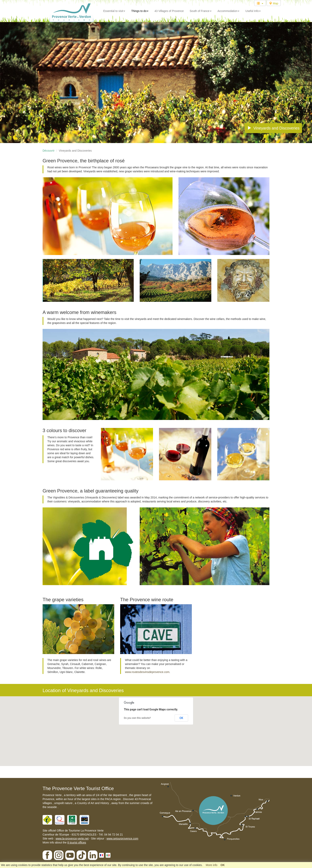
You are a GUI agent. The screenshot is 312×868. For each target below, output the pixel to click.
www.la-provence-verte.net (72, 839)
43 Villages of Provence (169, 11)
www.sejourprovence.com (122, 839)
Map (274, 3)
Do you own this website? (137, 718)
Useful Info (253, 11)
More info (212, 865)
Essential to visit (114, 11)
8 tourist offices (77, 842)
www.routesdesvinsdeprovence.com (147, 672)
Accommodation (228, 11)
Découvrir (49, 151)
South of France (201, 11)
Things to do (140, 11)
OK (181, 718)
